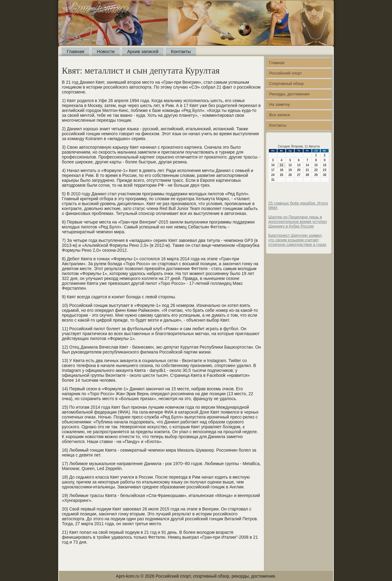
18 (282, 170)
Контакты (181, 51)
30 (324, 175)
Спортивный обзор (286, 84)
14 (307, 165)
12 (290, 165)
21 (307, 170)
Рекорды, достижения (289, 94)
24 (273, 175)
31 (273, 180)
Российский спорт (286, 73)
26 (290, 175)
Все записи (279, 115)
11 (282, 165)
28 (307, 175)
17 (273, 170)
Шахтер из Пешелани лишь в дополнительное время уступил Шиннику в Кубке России (298, 222)
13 (299, 165)
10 (273, 165)
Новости (106, 51)
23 (324, 170)
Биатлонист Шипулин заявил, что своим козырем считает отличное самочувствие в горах (297, 240)
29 (316, 175)
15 (316, 165)
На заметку (279, 104)
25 (282, 175)
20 (299, 170)
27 (299, 175)
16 (324, 165)
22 (316, 170)
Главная (75, 51)
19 (290, 170)
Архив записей (143, 51)
